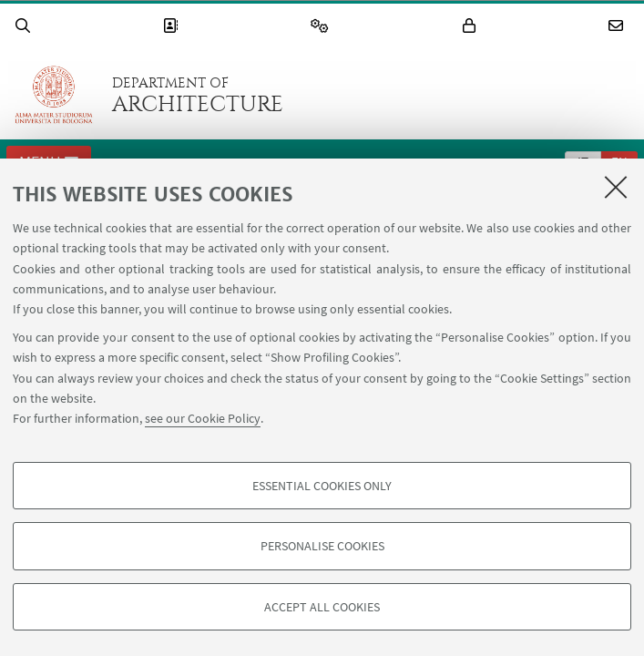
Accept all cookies (322, 607)
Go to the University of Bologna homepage (54, 95)
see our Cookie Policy (203, 418)
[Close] (616, 187)
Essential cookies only (322, 486)
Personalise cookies (322, 546)
